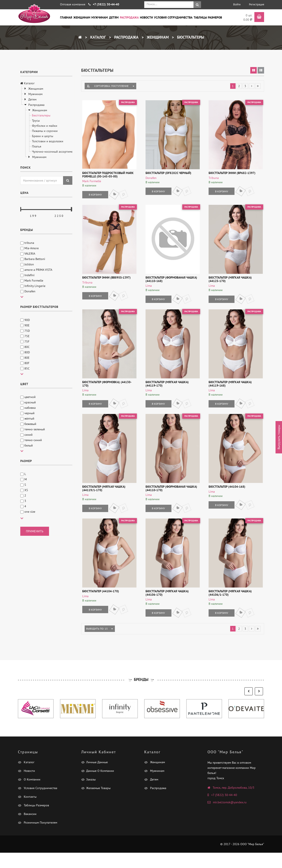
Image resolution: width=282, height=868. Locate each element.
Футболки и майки (45, 126)
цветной (28, 397)
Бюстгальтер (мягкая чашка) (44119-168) (235, 393)
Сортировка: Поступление (111, 86)
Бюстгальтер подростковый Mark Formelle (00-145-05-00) (107, 178)
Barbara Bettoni (33, 259)
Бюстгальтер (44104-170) (100, 606)
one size (28, 512)
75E (25, 336)
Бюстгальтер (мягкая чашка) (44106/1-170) (229, 608)
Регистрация (257, 4)
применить (35, 531)
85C (25, 368)
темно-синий (31, 440)
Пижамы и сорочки (45, 131)
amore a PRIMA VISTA (36, 270)
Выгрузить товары (279, 437)
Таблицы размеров (208, 17)
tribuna (27, 243)
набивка (28, 408)
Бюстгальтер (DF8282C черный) (167, 176)
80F (25, 363)
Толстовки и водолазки (48, 141)
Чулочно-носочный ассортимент (54, 152)
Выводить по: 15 (98, 644)
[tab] (253, 70)
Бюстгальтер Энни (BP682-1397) (231, 176)
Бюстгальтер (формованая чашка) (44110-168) (170, 285)
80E (25, 358)
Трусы (36, 121)
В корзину (94, 198)
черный (27, 413)
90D (25, 320)
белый (27, 445)
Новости (146, 17)
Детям (114, 17)
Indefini (27, 275)
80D (25, 352)
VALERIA (28, 254)
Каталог (97, 37)
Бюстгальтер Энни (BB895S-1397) (105, 284)
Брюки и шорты (43, 136)
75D (25, 331)
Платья (37, 146)
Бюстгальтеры (190, 37)
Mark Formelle (32, 280)
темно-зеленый (33, 429)
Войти (237, 4)
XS (24, 490)
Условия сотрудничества (173, 17)
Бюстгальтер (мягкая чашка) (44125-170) (235, 285)
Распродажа (129, 17)
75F (25, 342)
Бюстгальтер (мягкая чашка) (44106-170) (172, 608)
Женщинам (82, 17)
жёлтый (27, 418)
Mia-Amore (29, 248)
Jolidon (27, 264)
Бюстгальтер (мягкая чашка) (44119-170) (172, 393)
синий (26, 435)
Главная (66, 17)
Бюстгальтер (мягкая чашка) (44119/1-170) (103, 501)
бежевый (28, 424)
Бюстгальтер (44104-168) (226, 499)
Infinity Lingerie (33, 286)
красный (28, 402)
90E (25, 325)
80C (25, 347)
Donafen (28, 291)
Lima (147, 292)
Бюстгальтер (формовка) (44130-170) (109, 391)
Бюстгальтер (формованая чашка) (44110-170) (170, 501)
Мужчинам (100, 17)
